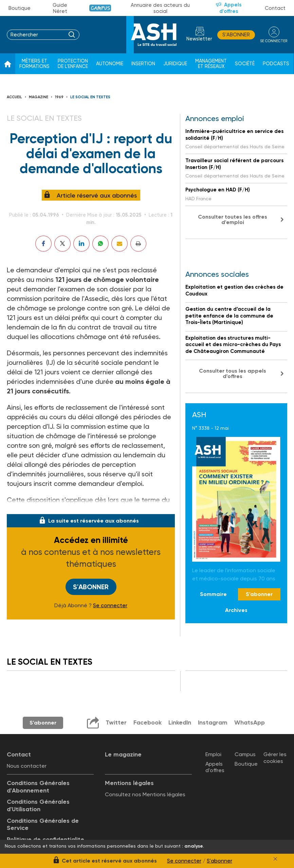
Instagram (213, 722)
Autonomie (110, 64)
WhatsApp (250, 722)
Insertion (143, 64)
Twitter (116, 722)
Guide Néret (60, 8)
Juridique (175, 64)
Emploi (213, 754)
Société (245, 64)
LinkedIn (180, 722)
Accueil (14, 97)
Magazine (39, 97)
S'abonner (236, 35)
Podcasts (276, 64)
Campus (100, 8)
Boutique (20, 8)
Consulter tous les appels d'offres (233, 373)
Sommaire (213, 594)
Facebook (147, 722)
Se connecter (110, 605)
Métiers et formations (34, 64)
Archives (236, 610)
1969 (59, 97)
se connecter (273, 41)
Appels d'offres (231, 8)
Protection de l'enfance (73, 64)
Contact (275, 8)
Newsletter (199, 39)
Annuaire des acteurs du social (160, 8)
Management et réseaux (211, 64)
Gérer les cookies (275, 758)
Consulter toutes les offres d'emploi (233, 219)
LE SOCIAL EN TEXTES (90, 97)
